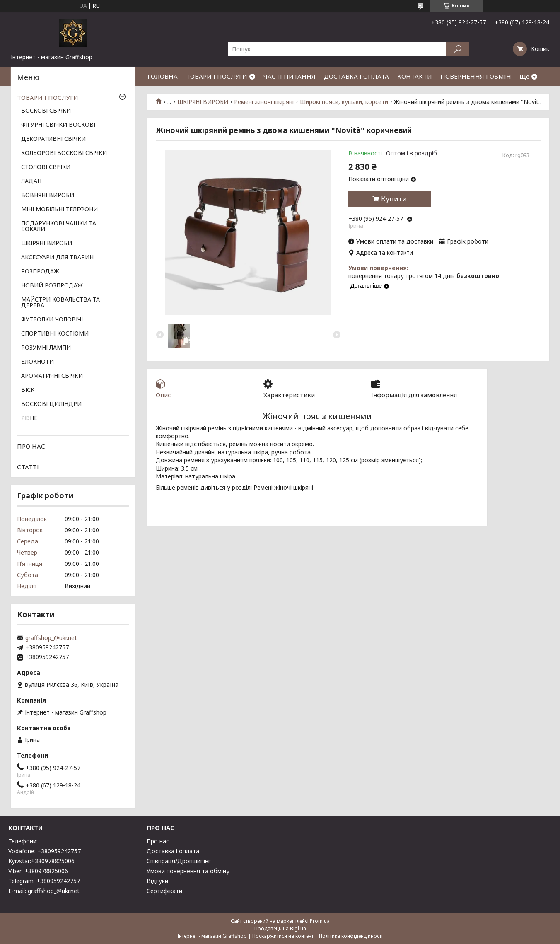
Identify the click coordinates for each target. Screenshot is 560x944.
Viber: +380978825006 (38, 871)
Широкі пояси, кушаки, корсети (344, 102)
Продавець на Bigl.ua (280, 928)
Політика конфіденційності (351, 936)
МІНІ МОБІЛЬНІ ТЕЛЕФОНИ (59, 210)
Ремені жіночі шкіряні (264, 102)
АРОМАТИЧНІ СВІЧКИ (52, 376)
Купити (394, 199)
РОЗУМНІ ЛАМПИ (46, 348)
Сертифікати (164, 891)
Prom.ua (320, 921)
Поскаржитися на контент (283, 936)
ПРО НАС (31, 446)
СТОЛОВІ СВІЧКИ (46, 167)
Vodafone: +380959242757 (45, 851)
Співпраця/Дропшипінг (179, 861)
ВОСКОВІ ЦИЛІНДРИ (51, 404)
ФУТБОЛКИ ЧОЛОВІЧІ (52, 320)
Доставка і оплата (173, 851)
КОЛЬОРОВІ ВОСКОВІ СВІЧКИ (64, 153)
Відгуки (157, 881)
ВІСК (28, 390)
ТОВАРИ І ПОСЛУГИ (217, 76)
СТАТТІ (28, 467)
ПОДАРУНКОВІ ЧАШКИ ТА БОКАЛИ (59, 227)
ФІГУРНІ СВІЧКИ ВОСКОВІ (58, 125)
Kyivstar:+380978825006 (41, 861)
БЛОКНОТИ (37, 362)
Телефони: (23, 841)
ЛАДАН (31, 181)
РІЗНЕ (29, 418)
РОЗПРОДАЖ (40, 272)
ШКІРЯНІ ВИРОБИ (203, 102)
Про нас (158, 841)
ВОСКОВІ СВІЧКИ (46, 111)
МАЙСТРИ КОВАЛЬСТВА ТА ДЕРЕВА (60, 303)
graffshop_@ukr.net (51, 638)
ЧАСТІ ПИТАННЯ (290, 76)
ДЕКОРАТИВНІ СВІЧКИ (53, 139)
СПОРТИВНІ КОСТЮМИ (55, 334)
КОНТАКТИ (415, 76)
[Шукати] (457, 49)
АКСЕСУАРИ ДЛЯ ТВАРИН (57, 258)
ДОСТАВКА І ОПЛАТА (356, 76)
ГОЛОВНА (163, 76)
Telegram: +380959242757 (44, 881)
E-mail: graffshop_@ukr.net (44, 891)
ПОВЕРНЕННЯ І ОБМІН (476, 76)
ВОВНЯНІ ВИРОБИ (48, 196)
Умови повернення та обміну (188, 871)
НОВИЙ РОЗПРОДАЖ (52, 286)
